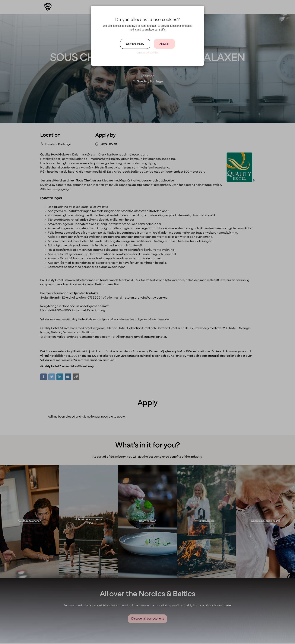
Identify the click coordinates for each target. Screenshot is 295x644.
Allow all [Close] (164, 44)
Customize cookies (147, 53)
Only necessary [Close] (135, 44)
